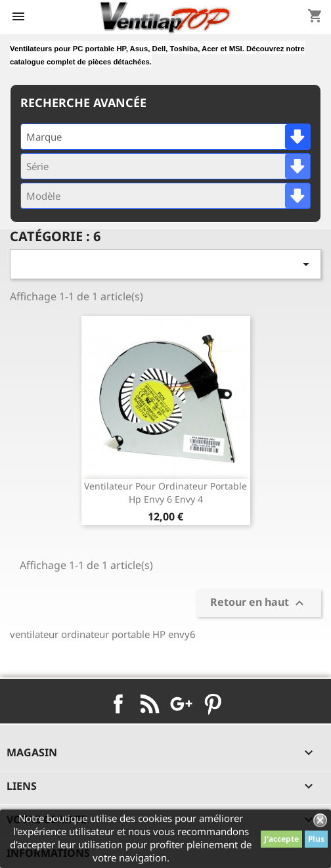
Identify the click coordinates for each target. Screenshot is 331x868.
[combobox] (165, 137)
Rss (150, 704)
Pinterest (213, 704)
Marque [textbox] (44, 137)
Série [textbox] (37, 166)
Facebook (118, 704)
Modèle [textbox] (43, 196)
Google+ (181, 704)
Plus (316, 839)
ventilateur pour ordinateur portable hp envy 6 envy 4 (165, 492)
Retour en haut (259, 603)
